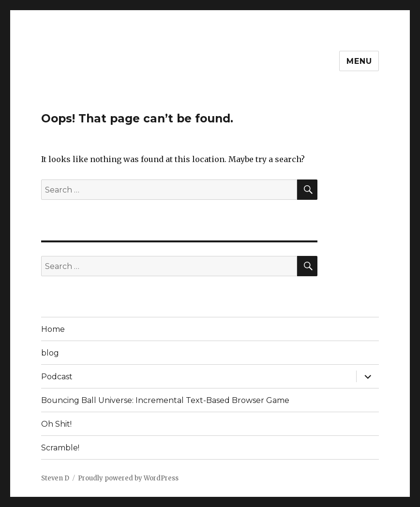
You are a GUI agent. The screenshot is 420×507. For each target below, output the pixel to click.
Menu (359, 61)
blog (50, 353)
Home (53, 329)
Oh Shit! (56, 424)
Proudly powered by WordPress (128, 478)
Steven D (55, 478)
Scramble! (60, 448)
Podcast (57, 377)
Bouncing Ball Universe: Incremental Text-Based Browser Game (165, 400)
